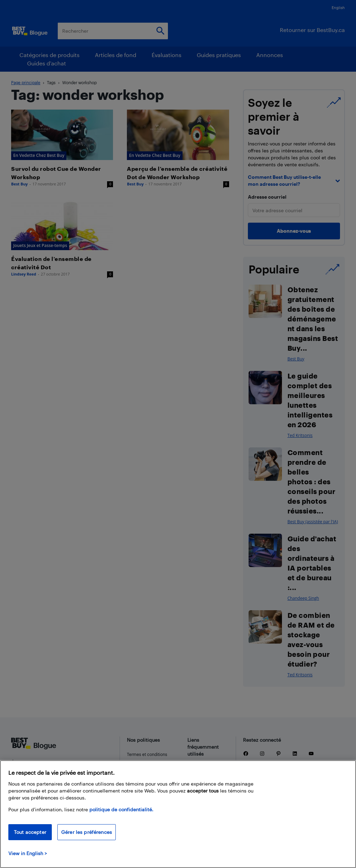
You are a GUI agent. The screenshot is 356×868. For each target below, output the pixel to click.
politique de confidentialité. (121, 809)
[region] (178, 814)
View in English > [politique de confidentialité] (28, 853)
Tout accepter (30, 832)
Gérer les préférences (87, 832)
